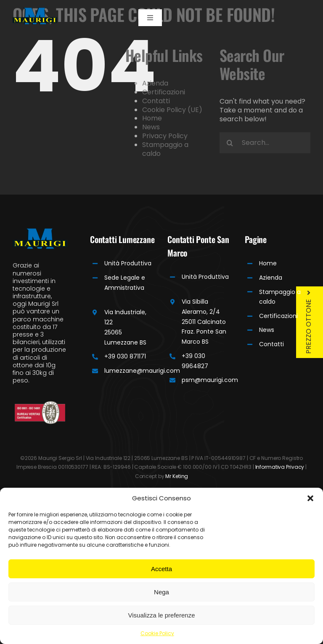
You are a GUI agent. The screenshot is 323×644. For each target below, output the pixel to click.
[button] (310, 498)
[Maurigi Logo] (35, 11)
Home (152, 118)
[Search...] (265, 143)
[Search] (230, 143)
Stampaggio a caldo (165, 149)
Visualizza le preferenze (162, 615)
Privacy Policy (165, 136)
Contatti (156, 101)
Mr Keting (177, 476)
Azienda (155, 83)
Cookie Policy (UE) (172, 110)
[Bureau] (40, 404)
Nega (161, 592)
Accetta (161, 569)
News (151, 127)
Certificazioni (164, 92)
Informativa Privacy (280, 467)
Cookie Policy (157, 633)
